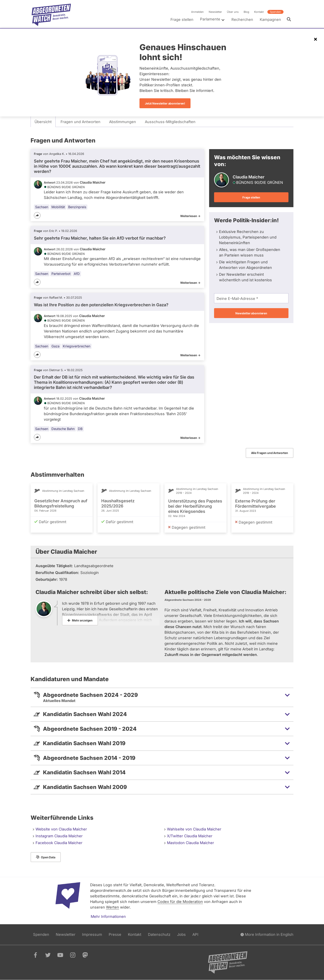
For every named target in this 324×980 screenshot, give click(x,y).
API (195, 934)
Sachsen (42, 207)
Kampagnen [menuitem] (270, 20)
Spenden (275, 12)
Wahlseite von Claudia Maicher (194, 829)
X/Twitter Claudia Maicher (190, 836)
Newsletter (215, 12)
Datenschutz (159, 934)
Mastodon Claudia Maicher (191, 843)
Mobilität (58, 207)
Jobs (181, 934)
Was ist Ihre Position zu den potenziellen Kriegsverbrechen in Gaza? (101, 305)
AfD (77, 274)
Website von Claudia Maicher (61, 829)
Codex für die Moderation (180, 902)
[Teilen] (37, 215)
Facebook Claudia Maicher (59, 843)
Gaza (55, 346)
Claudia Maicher (93, 182)
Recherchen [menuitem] (242, 20)
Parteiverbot (61, 274)
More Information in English (267, 934)
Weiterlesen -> (190, 216)
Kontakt (259, 12)
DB (80, 429)
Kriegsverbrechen (77, 346)
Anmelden (197, 12)
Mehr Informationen (108, 916)
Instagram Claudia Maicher (59, 836)
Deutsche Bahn (63, 429)
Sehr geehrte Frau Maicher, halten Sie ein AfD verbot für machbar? (100, 238)
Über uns (233, 12)
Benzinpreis (77, 207)
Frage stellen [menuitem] (182, 20)
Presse (115, 934)
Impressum (92, 934)
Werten (113, 907)
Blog (246, 12)
